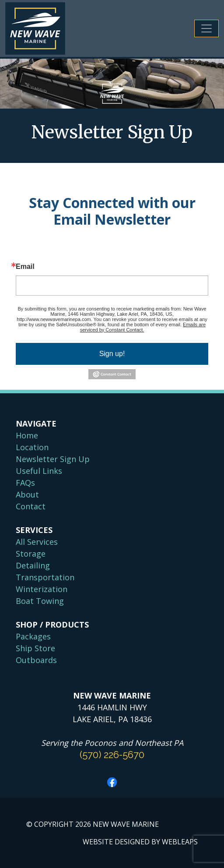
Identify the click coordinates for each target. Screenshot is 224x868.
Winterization (42, 589)
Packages (33, 636)
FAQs (25, 483)
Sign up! (112, 354)
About (27, 494)
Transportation (45, 577)
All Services (37, 542)
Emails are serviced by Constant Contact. (143, 327)
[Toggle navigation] (206, 28)
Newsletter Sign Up (53, 459)
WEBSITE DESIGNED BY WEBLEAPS (140, 842)
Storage (31, 554)
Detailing (33, 565)
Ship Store (35, 648)
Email (25, 267)
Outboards (36, 660)
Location (32, 447)
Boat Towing (40, 601)
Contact (31, 506)
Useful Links (39, 471)
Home (27, 435)
